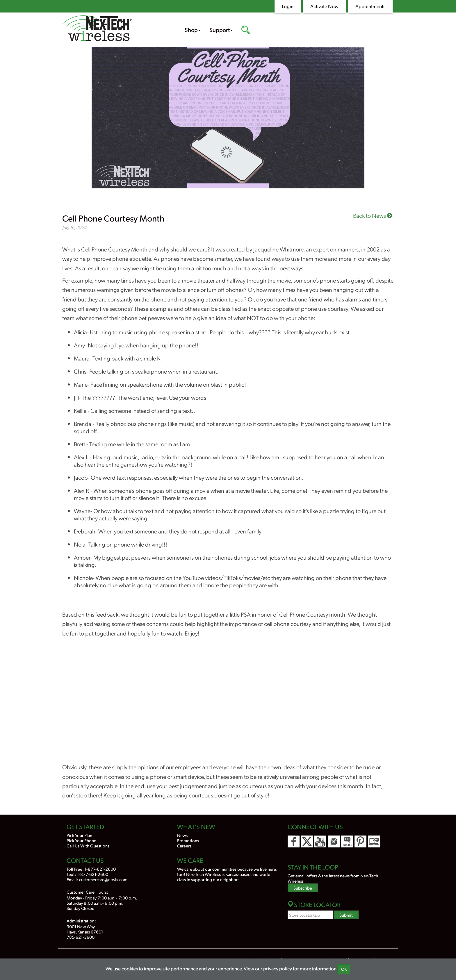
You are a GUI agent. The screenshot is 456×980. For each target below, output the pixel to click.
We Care (190, 860)
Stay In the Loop (313, 867)
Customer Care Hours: (87, 892)
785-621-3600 (81, 937)
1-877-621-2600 (100, 869)
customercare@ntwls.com (103, 879)
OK (344, 969)
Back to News (373, 215)
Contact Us (85, 860)
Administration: (81, 921)
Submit (346, 915)
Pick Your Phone (81, 840)
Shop (193, 30)
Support (221, 30)
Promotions (188, 840)
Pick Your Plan (79, 835)
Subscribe (303, 888)
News (182, 835)
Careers (184, 846)
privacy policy (278, 968)
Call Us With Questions (88, 846)
